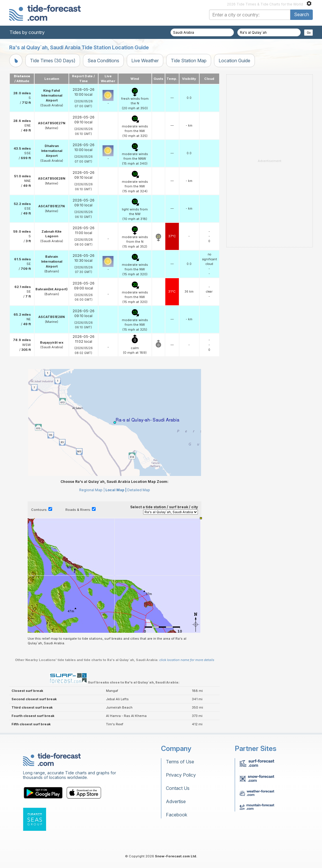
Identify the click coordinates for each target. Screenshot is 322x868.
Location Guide (234, 61)
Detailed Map (139, 490)
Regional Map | (92, 490)
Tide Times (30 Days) (53, 61)
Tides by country (27, 32)
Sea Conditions (103, 61)
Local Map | (116, 490)
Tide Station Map (189, 61)
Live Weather (145, 61)
